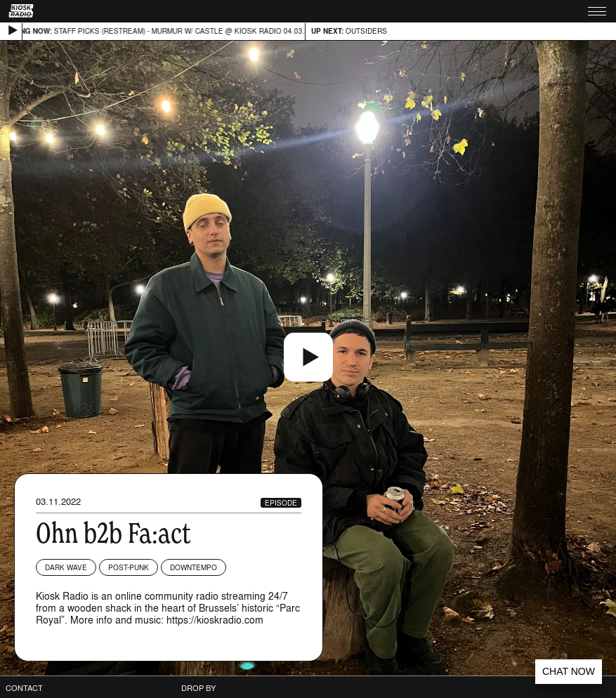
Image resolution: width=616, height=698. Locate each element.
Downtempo (194, 567)
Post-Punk (129, 567)
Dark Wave (66, 567)
